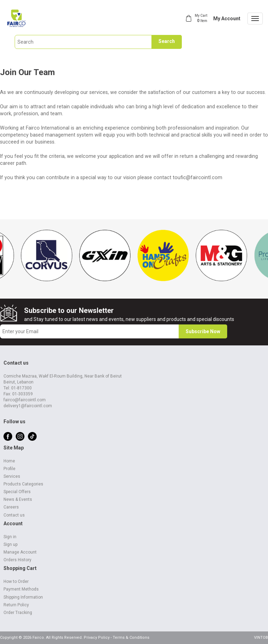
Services (12, 476)
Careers (11, 507)
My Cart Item (201, 18)
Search (167, 41)
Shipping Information (23, 597)
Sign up (10, 544)
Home (9, 461)
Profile (9, 469)
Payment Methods (21, 589)
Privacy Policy (97, 638)
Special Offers (17, 492)
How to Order (16, 581)
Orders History (17, 560)
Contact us (14, 515)
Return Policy (16, 605)
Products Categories (23, 484)
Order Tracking (18, 613)
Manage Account (20, 552)
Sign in (10, 537)
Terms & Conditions (131, 638)
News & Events (18, 499)
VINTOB (261, 638)
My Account (227, 19)
